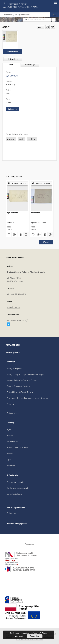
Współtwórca (13, 442)
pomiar (11, 139)
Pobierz (12, 59)
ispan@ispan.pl (13, 307)
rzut (21, 139)
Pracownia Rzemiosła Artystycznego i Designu (27, 398)
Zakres (10, 453)
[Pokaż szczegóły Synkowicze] (26, 235)
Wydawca (11, 465)
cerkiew (32, 139)
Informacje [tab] (30, 65)
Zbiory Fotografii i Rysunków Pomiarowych (26, 374)
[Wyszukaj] (54, 15)
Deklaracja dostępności (17, 488)
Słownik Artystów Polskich (18, 386)
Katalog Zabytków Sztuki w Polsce (22, 380)
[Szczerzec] (42, 196)
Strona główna (13, 352)
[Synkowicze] (10, 37)
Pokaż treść (13, 52)
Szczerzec (36, 213)
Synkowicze (13, 213)
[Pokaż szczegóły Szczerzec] (50, 235)
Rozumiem (35, 636)
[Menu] (55, 3)
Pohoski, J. (10, 85)
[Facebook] (8, 325)
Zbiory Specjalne (14, 368)
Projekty (11, 404)
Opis (9, 459)
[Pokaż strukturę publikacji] (18, 184)
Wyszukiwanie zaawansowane (37, 20)
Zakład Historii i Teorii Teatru (20, 392)
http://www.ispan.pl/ (17, 320)
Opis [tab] (11, 65)
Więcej (46, 242)
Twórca (10, 436)
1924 (8, 93)
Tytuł (9, 430)
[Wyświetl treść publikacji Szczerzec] (45, 235)
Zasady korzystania (15, 482)
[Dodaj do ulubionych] (47, 27)
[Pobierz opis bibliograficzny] (14, 235)
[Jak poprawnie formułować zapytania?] (53, 20)
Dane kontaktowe (15, 494)
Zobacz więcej (13, 413)
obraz (8, 102)
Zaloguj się (12, 513)
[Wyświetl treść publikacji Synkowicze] (20, 235)
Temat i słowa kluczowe (17, 448)
